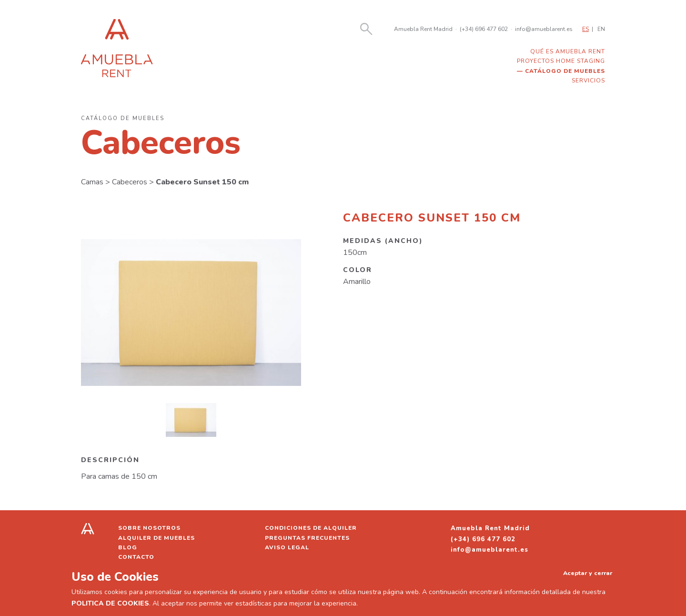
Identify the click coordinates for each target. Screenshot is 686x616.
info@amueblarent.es (544, 29)
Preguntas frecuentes (307, 538)
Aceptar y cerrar (588, 573)
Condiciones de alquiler (311, 528)
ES (585, 29)
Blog (128, 547)
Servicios (588, 81)
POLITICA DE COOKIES (110, 603)
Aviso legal (287, 547)
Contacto (136, 557)
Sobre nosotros (149, 528)
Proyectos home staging (561, 61)
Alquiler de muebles (156, 538)
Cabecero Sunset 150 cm (202, 182)
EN (601, 29)
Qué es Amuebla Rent (568, 51)
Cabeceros (130, 182)
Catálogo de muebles (565, 71)
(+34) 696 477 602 (484, 29)
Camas (92, 182)
